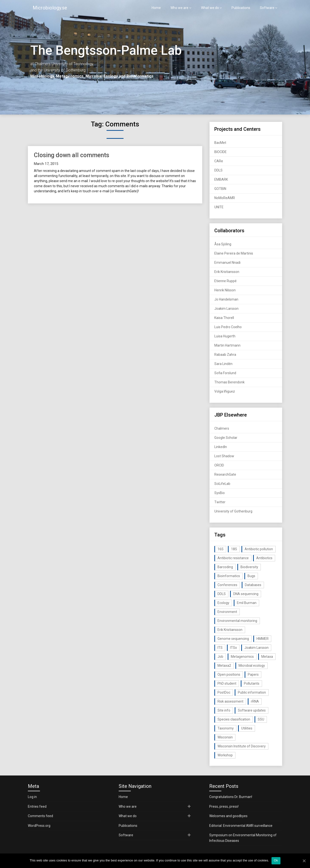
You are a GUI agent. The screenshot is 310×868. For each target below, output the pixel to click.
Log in (32, 797)
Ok (276, 860)
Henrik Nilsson (225, 290)
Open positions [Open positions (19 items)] (229, 674)
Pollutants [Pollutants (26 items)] (252, 683)
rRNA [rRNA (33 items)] (255, 701)
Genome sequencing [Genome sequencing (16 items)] (233, 639)
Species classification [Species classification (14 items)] (234, 719)
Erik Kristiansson (227, 272)
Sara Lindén (223, 364)
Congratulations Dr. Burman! (231, 797)
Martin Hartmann (227, 345)
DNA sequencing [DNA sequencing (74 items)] (246, 594)
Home (156, 8)
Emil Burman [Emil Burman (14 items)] (247, 603)
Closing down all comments (72, 155)
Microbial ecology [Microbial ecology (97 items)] (252, 666)
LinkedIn (221, 447)
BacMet (220, 143)
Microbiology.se (50, 8)
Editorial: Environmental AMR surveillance (241, 826)
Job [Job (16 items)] (220, 657)
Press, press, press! (224, 806)
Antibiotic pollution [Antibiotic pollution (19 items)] (259, 549)
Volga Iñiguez (225, 391)
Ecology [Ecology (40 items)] (223, 603)
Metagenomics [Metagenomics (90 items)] (242, 657)
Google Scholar (226, 438)
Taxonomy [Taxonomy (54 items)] (226, 728)
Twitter (220, 502)
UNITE (219, 207)
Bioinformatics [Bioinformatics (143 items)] (229, 576)
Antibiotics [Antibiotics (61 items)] (264, 558)
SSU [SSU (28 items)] (261, 719)
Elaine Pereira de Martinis (234, 253)
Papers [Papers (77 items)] (253, 674)
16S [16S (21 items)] (221, 549)
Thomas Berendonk (229, 382)
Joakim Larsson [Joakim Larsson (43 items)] (256, 648)
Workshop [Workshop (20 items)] (225, 755)
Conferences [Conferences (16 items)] (227, 585)
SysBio (220, 493)
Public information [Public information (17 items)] (252, 692)
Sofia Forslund (225, 373)
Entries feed (37, 806)
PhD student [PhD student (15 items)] (227, 683)
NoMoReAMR (225, 198)
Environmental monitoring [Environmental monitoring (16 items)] (237, 621)
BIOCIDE (221, 152)
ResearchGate (225, 474)
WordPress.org (39, 826)
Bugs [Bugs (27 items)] (251, 576)
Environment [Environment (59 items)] (227, 612)
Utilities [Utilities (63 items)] (247, 728)
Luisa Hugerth (225, 336)
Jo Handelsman (226, 299)
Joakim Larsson (226, 309)
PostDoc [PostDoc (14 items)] (224, 692)
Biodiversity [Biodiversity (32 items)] (249, 567)
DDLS (218, 170)
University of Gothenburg (233, 511)
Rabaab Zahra (225, 355)
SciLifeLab (222, 484)
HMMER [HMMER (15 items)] (263, 639)
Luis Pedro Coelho (228, 327)
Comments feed (40, 816)
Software (267, 8)
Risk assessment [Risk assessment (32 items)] (230, 701)
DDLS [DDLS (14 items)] (222, 594)
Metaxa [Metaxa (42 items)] (267, 657)
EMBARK (221, 179)
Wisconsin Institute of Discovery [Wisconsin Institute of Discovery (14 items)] (242, 746)
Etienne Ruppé (225, 281)
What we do (210, 8)
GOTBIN (220, 189)
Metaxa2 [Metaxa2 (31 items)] (224, 666)
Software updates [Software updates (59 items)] (252, 710)
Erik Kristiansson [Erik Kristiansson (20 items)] (230, 630)
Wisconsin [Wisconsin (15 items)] (225, 737)
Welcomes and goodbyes (228, 816)
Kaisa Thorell (224, 318)
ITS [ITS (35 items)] (220, 648)
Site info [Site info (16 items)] (224, 710)
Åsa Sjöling (223, 244)
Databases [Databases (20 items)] (253, 585)
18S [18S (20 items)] (234, 549)
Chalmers (222, 428)
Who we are (179, 8)
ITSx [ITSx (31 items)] (233, 648)
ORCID (219, 465)
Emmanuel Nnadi (227, 263)
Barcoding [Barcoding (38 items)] (225, 567)
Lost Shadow (224, 456)
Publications (241, 8)
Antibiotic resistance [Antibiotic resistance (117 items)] (233, 558)
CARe (219, 161)
